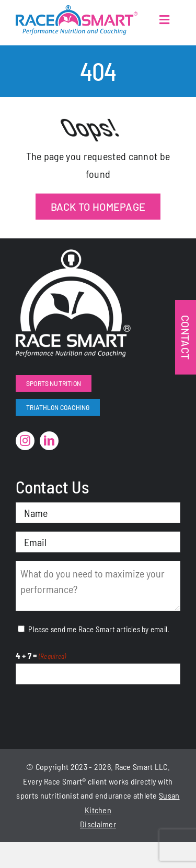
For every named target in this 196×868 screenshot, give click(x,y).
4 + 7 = (41, 656)
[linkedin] (49, 441)
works (119, 781)
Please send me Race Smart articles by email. (99, 629)
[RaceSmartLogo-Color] (77, 10)
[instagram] (25, 441)
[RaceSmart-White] (73, 255)
